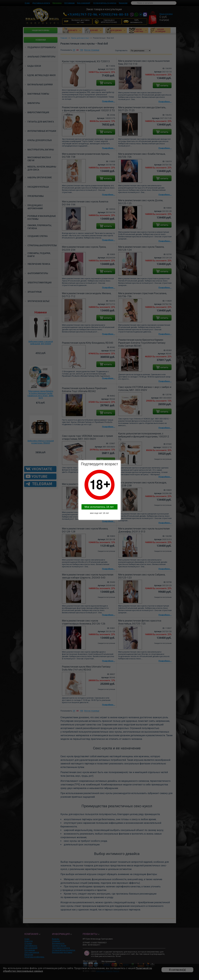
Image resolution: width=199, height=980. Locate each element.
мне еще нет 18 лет (100, 513)
